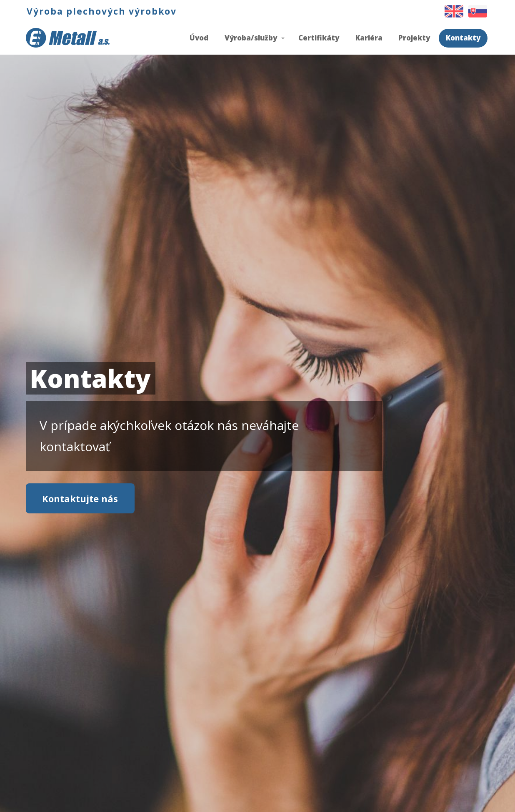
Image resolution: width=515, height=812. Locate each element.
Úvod (199, 38)
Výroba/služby (251, 38)
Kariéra (369, 38)
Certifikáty (319, 38)
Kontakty (463, 38)
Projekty (414, 38)
